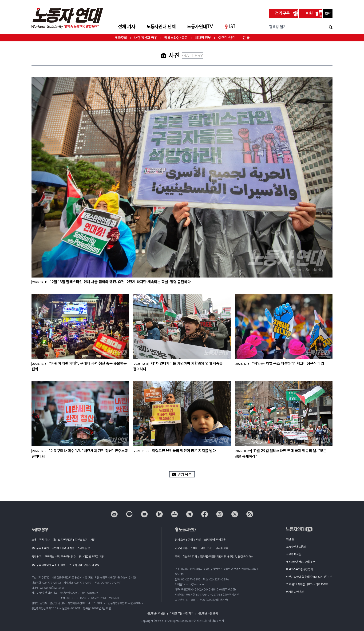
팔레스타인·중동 (176, 38)
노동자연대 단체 (161, 26)
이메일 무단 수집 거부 (181, 613)
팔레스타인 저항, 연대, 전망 (301, 562)
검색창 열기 (278, 27)
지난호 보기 (81, 540)
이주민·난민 (227, 38)
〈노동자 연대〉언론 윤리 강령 (84, 565)
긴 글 (246, 38)
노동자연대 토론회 (296, 547)
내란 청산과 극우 (146, 38)
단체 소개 (180, 540)
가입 (190, 540)
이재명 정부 (203, 38)
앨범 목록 (182, 474)
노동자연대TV (200, 26)
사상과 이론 (181, 548)
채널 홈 (290, 539)
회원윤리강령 (190, 557)
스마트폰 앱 (84, 548)
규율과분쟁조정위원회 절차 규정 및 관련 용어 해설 (227, 557)
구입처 (55, 548)
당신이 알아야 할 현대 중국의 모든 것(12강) (309, 577)
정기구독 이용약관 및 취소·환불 (48, 565)
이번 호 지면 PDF (62, 540)
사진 (93, 540)
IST (230, 26)
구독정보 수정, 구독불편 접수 (60, 557)
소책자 (194, 548)
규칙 (177, 557)
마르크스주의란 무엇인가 (299, 569)
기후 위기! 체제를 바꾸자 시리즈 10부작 (307, 584)
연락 (328, 13)
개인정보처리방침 (156, 613)
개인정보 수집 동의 (208, 613)
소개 (34, 540)
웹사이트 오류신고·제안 (91, 557)
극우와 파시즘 (294, 554)
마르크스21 (207, 548)
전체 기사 (127, 26)
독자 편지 (37, 557)
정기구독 (282, 13)
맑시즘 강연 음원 (295, 592)
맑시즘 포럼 (222, 548)
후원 (309, 13)
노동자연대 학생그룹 (215, 540)
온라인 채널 (68, 548)
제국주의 (121, 38)
